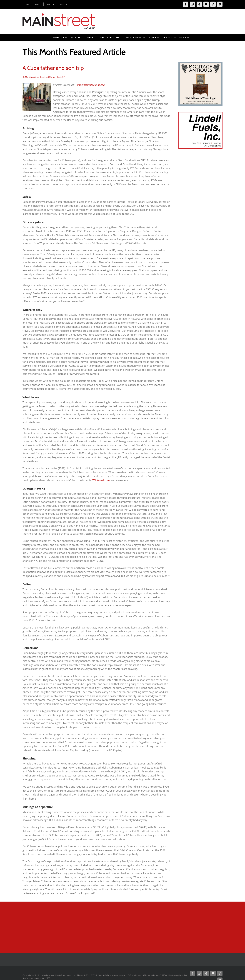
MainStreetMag (32, 77)
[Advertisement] (200, 209)
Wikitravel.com (101, 480)
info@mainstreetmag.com (91, 85)
